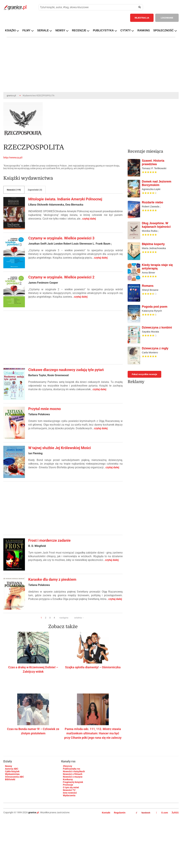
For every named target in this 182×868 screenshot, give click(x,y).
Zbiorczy (67, 766)
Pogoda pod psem (155, 307)
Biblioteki (10, 779)
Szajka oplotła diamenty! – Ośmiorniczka (93, 667)
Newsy (9, 766)
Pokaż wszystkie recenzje (144, 374)
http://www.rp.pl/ (13, 157)
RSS (175, 813)
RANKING (144, 30)
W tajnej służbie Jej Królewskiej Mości (60, 448)
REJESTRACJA (142, 18)
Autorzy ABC (12, 769)
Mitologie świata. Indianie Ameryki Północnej (65, 199)
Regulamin (120, 813)
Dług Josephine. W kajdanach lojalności (156, 225)
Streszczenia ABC (14, 777)
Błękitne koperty (153, 244)
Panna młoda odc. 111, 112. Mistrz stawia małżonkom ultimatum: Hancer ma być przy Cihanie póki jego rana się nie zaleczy (93, 733)
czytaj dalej (89, 219)
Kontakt (106, 813)
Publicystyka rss (72, 769)
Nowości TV (69, 790)
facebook (143, 813)
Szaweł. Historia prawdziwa (153, 162)
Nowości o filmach (73, 774)
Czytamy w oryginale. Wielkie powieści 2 (61, 277)
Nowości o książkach (74, 771)
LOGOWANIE (167, 18)
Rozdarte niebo (152, 202)
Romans (148, 286)
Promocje (68, 785)
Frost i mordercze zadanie (49, 540)
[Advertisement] (57, 337)
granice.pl (11, 96)
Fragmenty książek (73, 782)
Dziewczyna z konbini (157, 327)
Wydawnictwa (12, 774)
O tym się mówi (71, 787)
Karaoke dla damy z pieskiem (52, 579)
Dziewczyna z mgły (155, 348)
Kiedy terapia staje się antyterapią (157, 267)
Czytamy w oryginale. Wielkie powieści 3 (61, 238)
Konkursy (68, 779)
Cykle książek (12, 771)
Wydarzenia (69, 795)
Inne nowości (70, 793)
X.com (162, 813)
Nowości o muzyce (73, 777)
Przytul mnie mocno (44, 409)
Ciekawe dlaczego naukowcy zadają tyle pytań (66, 370)
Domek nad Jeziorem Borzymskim (157, 183)
